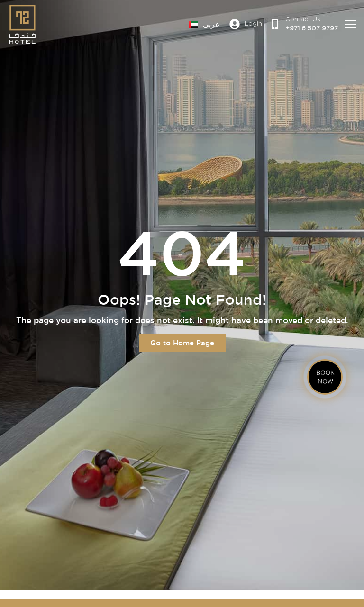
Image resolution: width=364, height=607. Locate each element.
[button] (351, 24)
